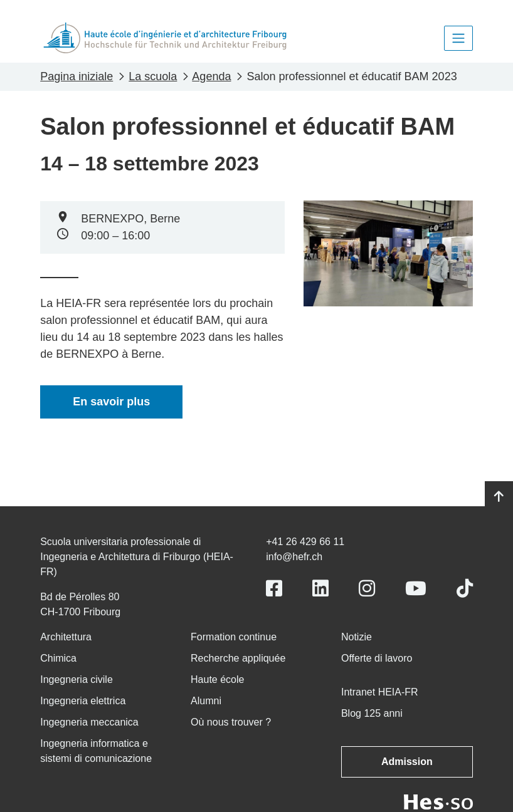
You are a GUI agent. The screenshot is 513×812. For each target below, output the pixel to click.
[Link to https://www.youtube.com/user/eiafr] (416, 589)
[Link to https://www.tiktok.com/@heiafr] (465, 589)
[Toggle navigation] (458, 38)
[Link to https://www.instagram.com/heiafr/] (367, 589)
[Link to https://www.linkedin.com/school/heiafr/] (320, 589)
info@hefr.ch (294, 557)
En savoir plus (111, 402)
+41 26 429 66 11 (305, 542)
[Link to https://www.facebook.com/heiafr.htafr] (274, 589)
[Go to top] (499, 497)
